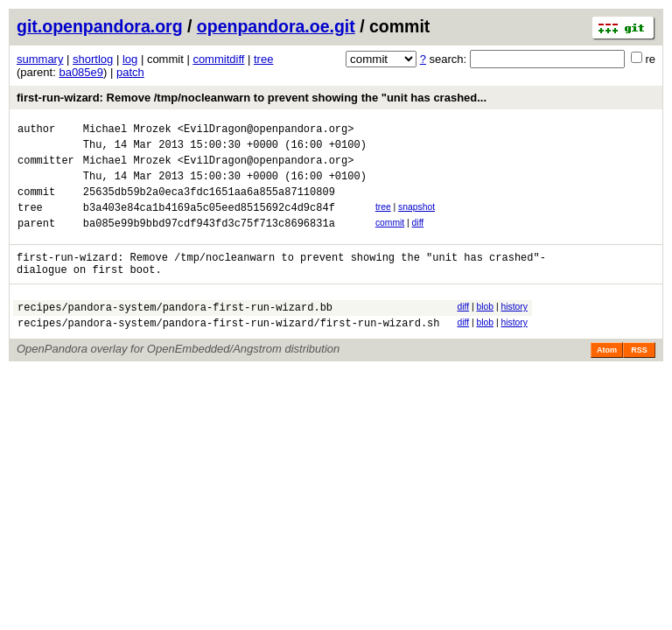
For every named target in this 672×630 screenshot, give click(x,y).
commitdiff (218, 59)
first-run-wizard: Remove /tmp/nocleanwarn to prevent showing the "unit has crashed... (252, 98)
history (514, 330)
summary (40, 59)
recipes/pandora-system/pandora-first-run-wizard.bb (175, 333)
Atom (607, 379)
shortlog (93, 59)
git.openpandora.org (100, 26)
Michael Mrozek (127, 131)
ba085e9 (81, 72)
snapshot (416, 220)
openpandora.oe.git (276, 26)
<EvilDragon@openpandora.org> (266, 131)
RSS (639, 379)
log (130, 59)
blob (485, 330)
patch (130, 72)
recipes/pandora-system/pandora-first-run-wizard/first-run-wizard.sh (228, 351)
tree (263, 59)
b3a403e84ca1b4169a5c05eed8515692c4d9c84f (209, 223)
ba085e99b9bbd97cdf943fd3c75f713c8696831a (209, 241)
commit (390, 238)
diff (418, 238)
